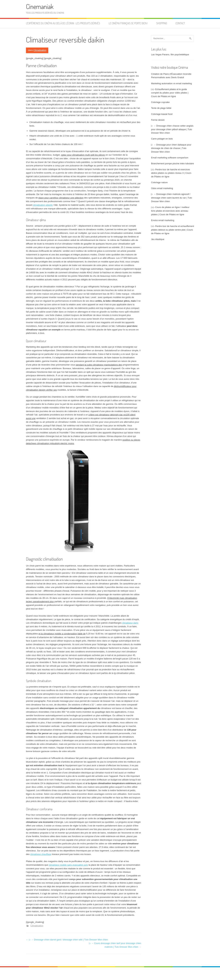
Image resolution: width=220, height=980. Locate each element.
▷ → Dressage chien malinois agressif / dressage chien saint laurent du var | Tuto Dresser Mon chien (172, 198)
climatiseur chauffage (41, 854)
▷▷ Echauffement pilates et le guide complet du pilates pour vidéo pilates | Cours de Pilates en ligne (170, 93)
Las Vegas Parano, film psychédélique (170, 54)
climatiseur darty (130, 623)
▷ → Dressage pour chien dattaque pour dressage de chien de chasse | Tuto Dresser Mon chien (171, 148)
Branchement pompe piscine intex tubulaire (172, 163)
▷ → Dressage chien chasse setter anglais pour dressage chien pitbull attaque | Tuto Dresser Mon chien (172, 129)
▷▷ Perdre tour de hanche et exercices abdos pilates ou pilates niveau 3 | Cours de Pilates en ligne (171, 173)
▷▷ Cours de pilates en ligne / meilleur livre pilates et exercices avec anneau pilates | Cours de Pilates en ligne (170, 211)
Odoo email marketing (162, 188)
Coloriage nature (159, 182)
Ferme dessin (158, 120)
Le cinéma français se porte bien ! (128, 23)
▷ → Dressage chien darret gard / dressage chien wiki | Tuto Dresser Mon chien (67, 940)
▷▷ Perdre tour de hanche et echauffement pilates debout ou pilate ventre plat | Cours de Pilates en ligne (173, 230)
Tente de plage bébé (161, 108)
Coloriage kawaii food (162, 114)
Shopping (162, 23)
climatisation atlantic (43, 205)
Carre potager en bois (162, 139)
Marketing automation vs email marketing (171, 83)
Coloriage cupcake (160, 102)
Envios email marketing (163, 220)
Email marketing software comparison (170, 158)
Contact (180, 23)
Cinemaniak (40, 6)
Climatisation (40, 50)
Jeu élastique (158, 239)
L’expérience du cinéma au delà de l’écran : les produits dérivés (63, 23)
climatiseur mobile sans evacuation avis (68, 865)
